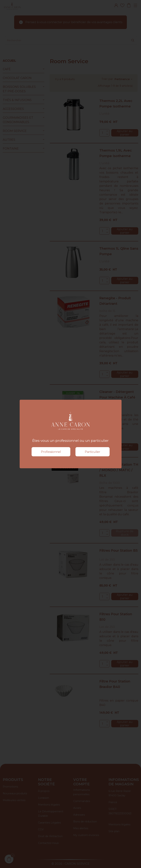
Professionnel (51, 452)
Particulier (93, 452)
